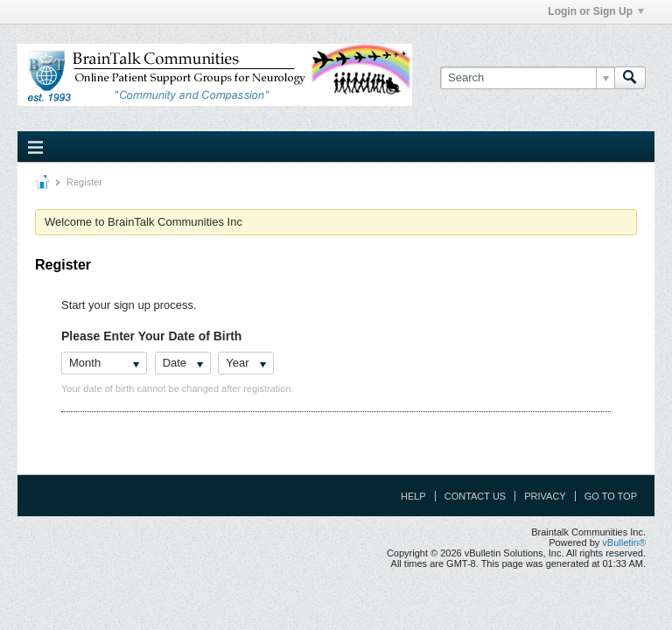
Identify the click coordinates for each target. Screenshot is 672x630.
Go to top (611, 496)
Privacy (545, 496)
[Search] (527, 78)
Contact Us (476, 496)
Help (413, 496)
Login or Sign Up (596, 11)
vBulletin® (624, 542)
